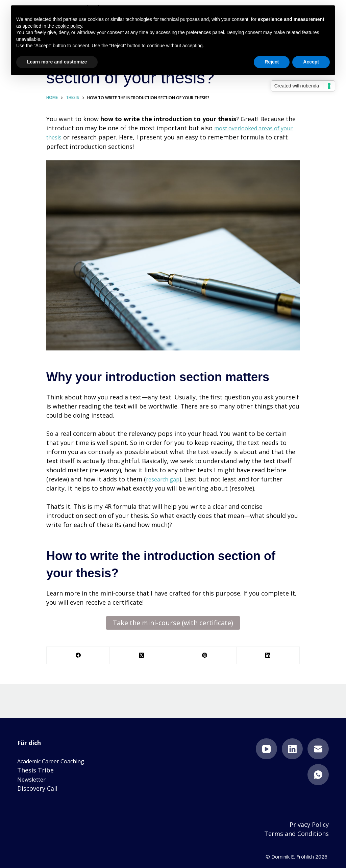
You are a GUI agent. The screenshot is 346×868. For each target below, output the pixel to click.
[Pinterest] (205, 655)
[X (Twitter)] (141, 655)
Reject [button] (272, 62)
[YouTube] (266, 749)
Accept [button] (311, 62)
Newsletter (33, 779)
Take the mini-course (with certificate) (173, 623)
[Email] (318, 749)
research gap (165, 479)
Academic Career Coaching (56, 761)
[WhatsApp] (318, 774)
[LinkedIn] (268, 655)
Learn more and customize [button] (57, 62)
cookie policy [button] (69, 26)
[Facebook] (78, 655)
